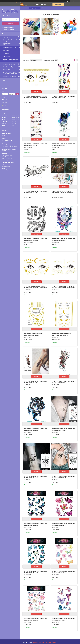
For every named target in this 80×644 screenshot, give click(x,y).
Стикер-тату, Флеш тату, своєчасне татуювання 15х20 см (36, 240)
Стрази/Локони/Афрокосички (7, 44)
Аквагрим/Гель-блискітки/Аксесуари (10, 40)
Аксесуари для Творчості (10, 76)
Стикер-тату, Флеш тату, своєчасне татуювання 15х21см (64, 240)
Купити (36, 92)
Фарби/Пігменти (7, 56)
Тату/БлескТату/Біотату (9, 48)
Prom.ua (48, 641)
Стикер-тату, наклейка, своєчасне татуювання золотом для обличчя (36, 97)
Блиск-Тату (6, 50)
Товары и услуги (6, 37)
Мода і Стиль (7, 70)
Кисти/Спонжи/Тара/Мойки (10, 67)
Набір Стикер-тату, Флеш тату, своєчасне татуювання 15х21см (63, 192)
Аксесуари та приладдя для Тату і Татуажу (11, 60)
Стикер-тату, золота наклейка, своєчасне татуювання (34, 335)
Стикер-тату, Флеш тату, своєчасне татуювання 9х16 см (36, 382)
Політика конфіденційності (51, 642)
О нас (3, 80)
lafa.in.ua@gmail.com (7, 170)
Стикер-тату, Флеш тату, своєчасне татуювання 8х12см (64, 619)
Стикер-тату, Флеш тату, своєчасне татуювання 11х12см (36, 524)
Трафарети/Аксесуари (9, 64)
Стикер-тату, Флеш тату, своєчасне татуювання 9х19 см (64, 97)
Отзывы (4, 83)
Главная (26, 8)
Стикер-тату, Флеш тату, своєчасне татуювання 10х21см (64, 382)
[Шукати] (17, 20)
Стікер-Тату (6, 53)
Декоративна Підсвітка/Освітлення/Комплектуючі (10, 73)
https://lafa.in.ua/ (6, 166)
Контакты (50, 8)
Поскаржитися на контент (39, 642)
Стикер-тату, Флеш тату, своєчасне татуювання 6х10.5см (64, 430)
